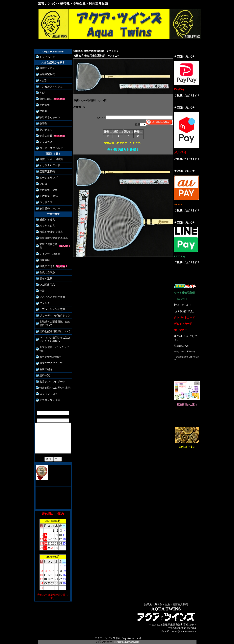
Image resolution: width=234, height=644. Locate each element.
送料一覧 (43, 372)
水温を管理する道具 (49, 232)
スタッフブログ (47, 390)
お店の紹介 (44, 366)
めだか (41, 80)
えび (40, 93)
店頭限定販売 (45, 74)
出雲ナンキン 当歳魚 (49, 159)
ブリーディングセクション (53, 312)
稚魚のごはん (45, 263)
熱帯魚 (41, 123)
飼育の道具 (44, 136)
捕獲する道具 (45, 220)
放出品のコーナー (48, 208)
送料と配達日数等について (53, 328)
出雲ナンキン (45, 68)
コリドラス (44, 202)
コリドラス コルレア (49, 148)
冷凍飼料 (43, 256)
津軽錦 (41, 111)
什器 (40, 287)
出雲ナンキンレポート (50, 378)
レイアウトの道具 (48, 250)
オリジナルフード (48, 165)
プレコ (41, 184)
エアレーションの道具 (50, 306)
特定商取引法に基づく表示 (53, 384)
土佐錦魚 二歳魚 (47, 196)
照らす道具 (44, 275)
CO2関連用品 (45, 281)
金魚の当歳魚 (45, 269)
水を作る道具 (45, 226)
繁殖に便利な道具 (48, 244)
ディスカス (44, 142)
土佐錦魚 (43, 105)
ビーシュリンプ (47, 178)
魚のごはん (44, 99)
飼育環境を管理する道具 (52, 238)
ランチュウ (44, 130)
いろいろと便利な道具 (50, 293)
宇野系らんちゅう (48, 117)
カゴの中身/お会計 (48, 353)
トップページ (45, 57)
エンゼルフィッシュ (49, 86)
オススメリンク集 (48, 396)
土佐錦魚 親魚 (47, 190)
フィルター (44, 300)
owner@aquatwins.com (127, 637)
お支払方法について (49, 360)
